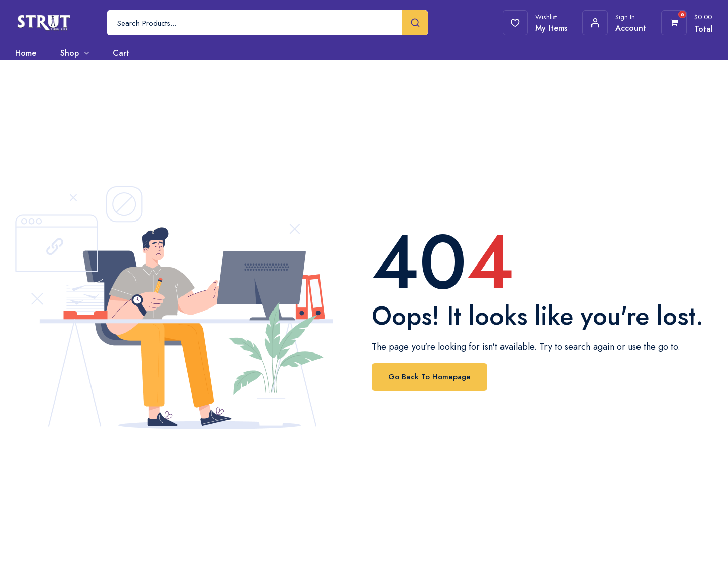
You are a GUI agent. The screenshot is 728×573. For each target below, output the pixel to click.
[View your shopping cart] (674, 23)
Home (26, 53)
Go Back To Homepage (429, 377)
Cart (121, 53)
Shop (70, 53)
